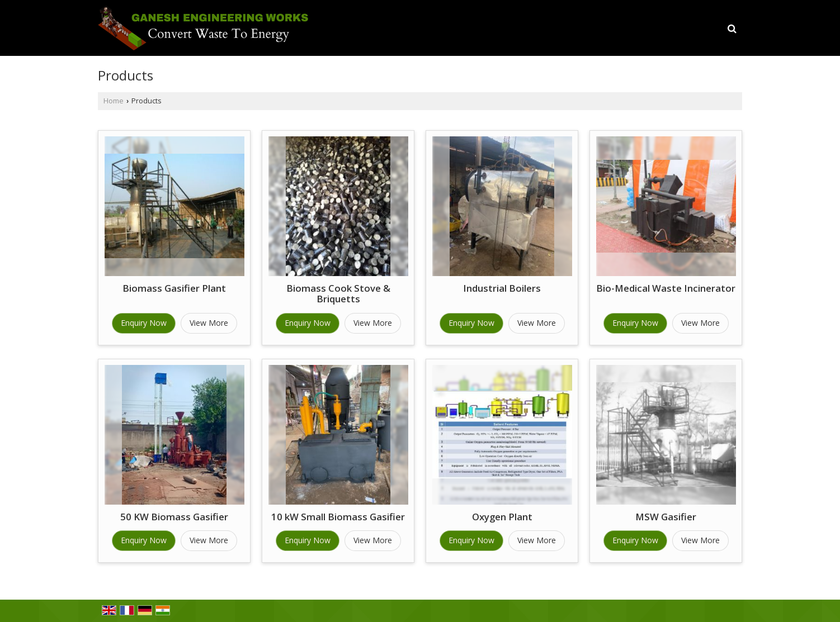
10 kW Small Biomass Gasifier (338, 517)
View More (209, 323)
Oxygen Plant (502, 517)
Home (114, 101)
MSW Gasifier (666, 517)
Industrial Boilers (502, 288)
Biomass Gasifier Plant (174, 288)
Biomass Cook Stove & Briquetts (338, 294)
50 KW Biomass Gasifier (174, 517)
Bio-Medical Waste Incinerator (666, 288)
